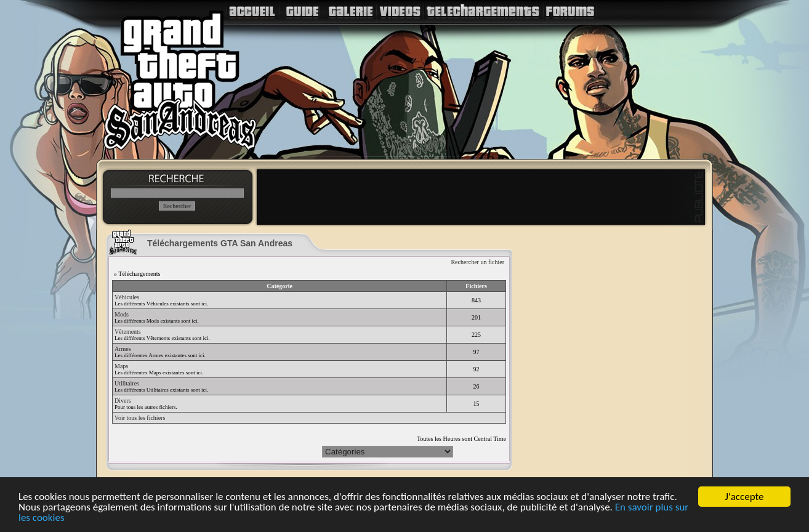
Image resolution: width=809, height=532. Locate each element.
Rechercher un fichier (477, 262)
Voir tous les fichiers (140, 418)
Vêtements (128, 332)
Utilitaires (127, 383)
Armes (123, 349)
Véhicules (127, 297)
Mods (122, 314)
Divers (123, 401)
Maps (121, 366)
